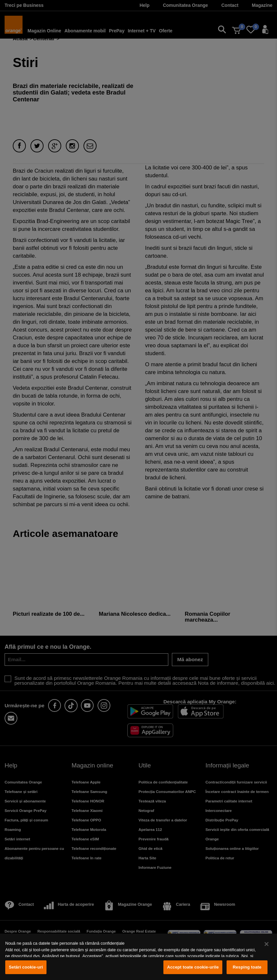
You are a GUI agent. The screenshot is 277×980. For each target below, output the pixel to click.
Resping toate (247, 967)
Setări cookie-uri (26, 967)
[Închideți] (267, 944)
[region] (138, 957)
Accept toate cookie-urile (193, 967)
